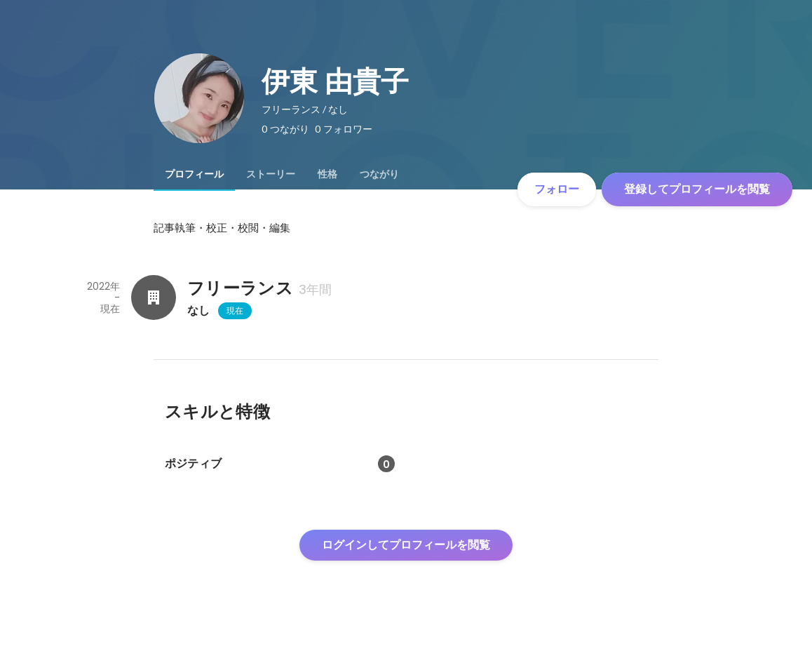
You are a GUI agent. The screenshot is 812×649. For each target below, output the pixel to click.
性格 (327, 174)
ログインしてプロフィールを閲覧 (406, 545)
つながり (379, 174)
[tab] (194, 174)
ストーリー (271, 174)
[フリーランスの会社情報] (154, 297)
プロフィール (194, 174)
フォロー (557, 189)
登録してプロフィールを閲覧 (697, 189)
